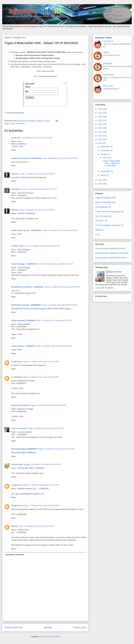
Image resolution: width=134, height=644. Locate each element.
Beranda (48, 627)
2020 (101, 109)
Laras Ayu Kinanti (19, 428)
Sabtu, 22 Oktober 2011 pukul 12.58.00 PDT (41, 362)
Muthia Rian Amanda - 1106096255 (26, 305)
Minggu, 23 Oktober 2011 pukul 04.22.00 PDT (56, 449)
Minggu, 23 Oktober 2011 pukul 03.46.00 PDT (46, 428)
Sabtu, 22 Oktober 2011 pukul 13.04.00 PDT (41, 377)
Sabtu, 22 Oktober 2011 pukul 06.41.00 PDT (54, 346)
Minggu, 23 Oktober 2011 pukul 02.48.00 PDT (48, 405)
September (106, 171)
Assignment (16, 485)
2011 (101, 143)
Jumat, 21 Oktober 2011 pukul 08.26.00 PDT (62, 287)
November (105, 150)
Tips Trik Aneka (102, 216)
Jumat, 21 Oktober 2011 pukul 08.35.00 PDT (60, 305)
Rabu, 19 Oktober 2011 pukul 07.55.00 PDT (35, 138)
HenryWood (108, 75)
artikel (98, 230)
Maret (103, 175)
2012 (101, 139)
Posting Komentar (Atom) (50, 637)
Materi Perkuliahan (103, 202)
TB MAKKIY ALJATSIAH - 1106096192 (27, 287)
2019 (101, 113)
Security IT (100, 221)
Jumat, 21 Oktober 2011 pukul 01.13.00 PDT (37, 210)
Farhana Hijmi (17, 464)
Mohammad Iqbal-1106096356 (24, 449)
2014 (101, 132)
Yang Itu (15, 174)
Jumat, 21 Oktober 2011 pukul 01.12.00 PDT (39, 189)
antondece (16, 189)
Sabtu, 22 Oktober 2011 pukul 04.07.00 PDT (55, 320)
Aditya (106, 52)
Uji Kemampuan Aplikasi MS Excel (110, 248)
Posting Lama (80, 627)
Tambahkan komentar (15, 555)
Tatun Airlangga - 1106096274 (24, 264)
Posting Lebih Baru (14, 627)
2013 (101, 136)
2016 (101, 124)
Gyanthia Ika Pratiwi (20, 405)
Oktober (104, 154)
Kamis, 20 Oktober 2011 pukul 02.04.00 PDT (60, 158)
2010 (101, 180)
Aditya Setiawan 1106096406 (23, 320)
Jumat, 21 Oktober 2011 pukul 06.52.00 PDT (42, 246)
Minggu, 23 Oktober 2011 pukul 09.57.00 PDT (41, 485)
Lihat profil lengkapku (104, 288)
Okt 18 (106, 158)
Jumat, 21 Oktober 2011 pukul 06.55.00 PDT (55, 264)
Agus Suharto (115, 272)
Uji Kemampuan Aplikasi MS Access (111, 258)
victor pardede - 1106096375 (23, 346)
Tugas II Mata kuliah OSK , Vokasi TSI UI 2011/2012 (111, 163)
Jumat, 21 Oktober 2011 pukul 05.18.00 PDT (60, 230)
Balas (13, 150)
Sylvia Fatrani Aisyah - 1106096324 (26, 230)
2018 (101, 117)
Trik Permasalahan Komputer (108, 225)
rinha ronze (108, 86)
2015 (101, 128)
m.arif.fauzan (17, 362)
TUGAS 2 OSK (17, 246)
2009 (101, 184)
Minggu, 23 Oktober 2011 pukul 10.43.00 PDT (41, 505)
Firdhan (15, 526)
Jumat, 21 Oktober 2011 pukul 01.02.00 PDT (37, 174)
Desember (105, 147)
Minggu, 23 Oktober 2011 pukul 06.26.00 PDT (43, 464)
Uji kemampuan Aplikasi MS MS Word (112, 253)
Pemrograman (101, 207)
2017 (101, 120)
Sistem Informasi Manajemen (108, 212)
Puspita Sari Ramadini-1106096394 (26, 158)
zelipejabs (107, 63)
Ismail (14, 138)
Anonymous (108, 41)
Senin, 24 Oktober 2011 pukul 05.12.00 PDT (37, 526)
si (96, 234)
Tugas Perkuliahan (17, 124)
